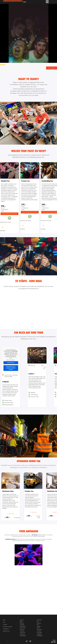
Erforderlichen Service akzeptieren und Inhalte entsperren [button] (11, 368)
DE (52, 642)
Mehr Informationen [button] (11, 360)
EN (55, 642)
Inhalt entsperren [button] (11, 363)
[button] (30, 309)
